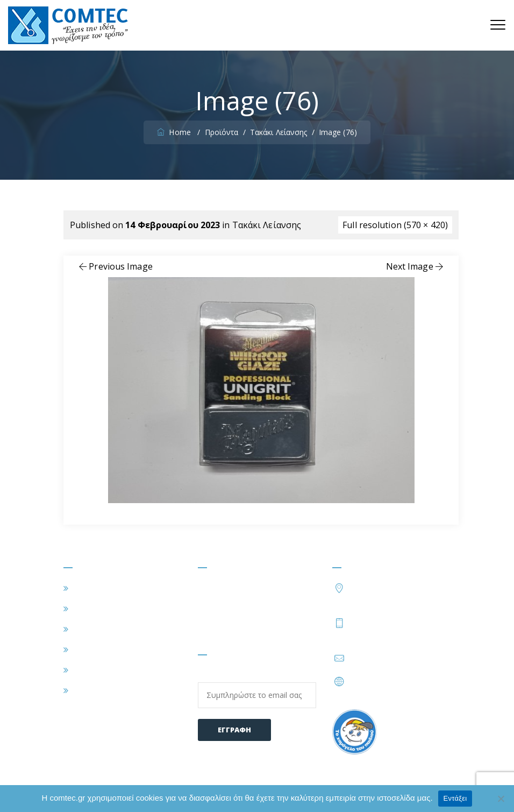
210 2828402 (379, 623)
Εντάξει (455, 798)
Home (175, 132)
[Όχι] (501, 799)
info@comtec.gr (381, 658)
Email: (257, 689)
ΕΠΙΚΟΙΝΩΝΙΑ (102, 690)
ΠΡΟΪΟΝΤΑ (96, 649)
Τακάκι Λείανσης (267, 225)
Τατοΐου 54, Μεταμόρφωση (400, 593)
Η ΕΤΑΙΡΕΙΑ (96, 609)
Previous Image (115, 266)
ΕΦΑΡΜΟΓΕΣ (99, 629)
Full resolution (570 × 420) (395, 225)
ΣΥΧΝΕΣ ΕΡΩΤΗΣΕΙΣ (115, 670)
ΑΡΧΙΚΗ (88, 588)
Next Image (416, 266)
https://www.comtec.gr (395, 681)
